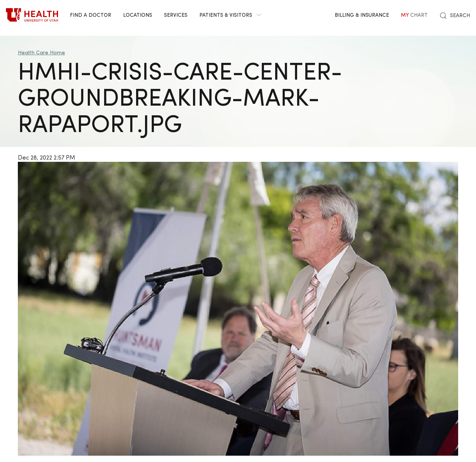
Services (176, 15)
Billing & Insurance (362, 15)
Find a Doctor (91, 15)
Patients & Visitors (230, 15)
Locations (138, 15)
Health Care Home (41, 52)
